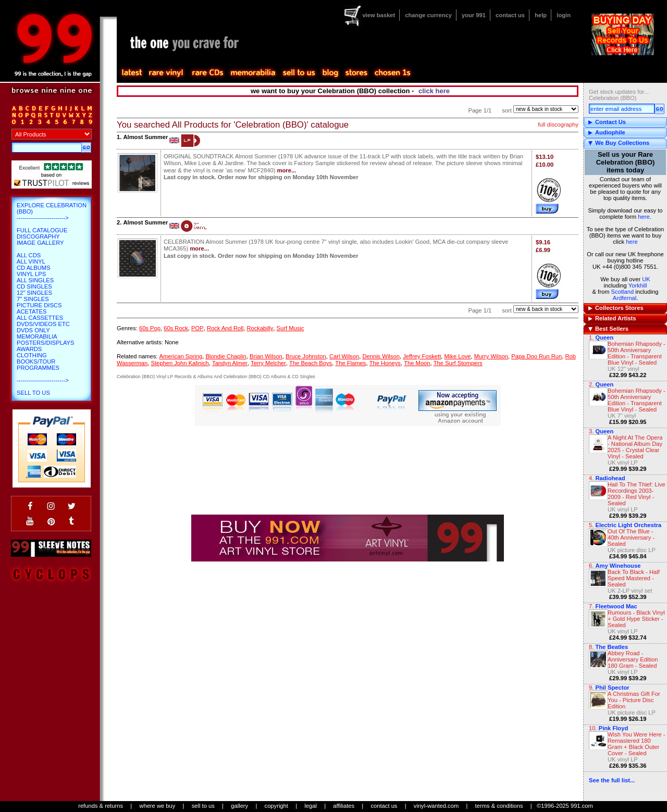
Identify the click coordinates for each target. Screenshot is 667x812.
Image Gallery (40, 243)
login (564, 15)
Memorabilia (37, 336)
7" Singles (33, 299)
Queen (604, 338)
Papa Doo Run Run (536, 356)
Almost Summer (145, 137)
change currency (428, 15)
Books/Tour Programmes (38, 365)
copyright (276, 806)
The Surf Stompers (458, 363)
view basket (379, 15)
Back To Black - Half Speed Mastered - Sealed (634, 578)
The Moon (417, 363)
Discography (38, 236)
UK (646, 279)
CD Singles (34, 286)
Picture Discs (39, 305)
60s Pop (150, 328)
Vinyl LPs (31, 274)
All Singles (35, 280)
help (541, 15)
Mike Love (458, 356)
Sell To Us (33, 393)
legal (311, 806)
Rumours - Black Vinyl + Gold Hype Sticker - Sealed (636, 619)
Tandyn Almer (230, 363)
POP (197, 328)
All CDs (29, 255)
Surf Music (291, 328)
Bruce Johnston (306, 356)
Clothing (32, 355)
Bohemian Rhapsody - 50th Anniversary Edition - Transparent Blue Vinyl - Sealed (637, 353)
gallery (239, 806)
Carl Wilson (344, 356)
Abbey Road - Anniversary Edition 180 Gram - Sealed (633, 659)
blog (330, 73)
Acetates (32, 311)
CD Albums (34, 268)
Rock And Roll (225, 328)
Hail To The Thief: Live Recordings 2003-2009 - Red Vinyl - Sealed (637, 494)
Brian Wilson (266, 356)
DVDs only (33, 330)
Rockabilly (260, 328)
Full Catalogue (42, 230)
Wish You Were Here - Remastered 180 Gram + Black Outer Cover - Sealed (636, 744)
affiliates (344, 806)
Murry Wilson (491, 356)
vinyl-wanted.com (436, 806)
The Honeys (385, 363)
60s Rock (176, 328)
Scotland (623, 292)
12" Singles (34, 293)
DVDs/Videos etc (43, 324)
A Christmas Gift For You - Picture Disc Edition (634, 700)
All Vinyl (31, 261)
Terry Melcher (268, 363)
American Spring (181, 356)
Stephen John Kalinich (180, 363)
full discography (558, 124)
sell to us (203, 806)
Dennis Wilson (381, 356)
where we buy (157, 806)
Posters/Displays (45, 343)
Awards (29, 349)
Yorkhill (638, 285)
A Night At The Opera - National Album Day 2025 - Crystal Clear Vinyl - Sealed (635, 447)
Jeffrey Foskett (422, 356)
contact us (510, 15)
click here (434, 91)
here (644, 217)
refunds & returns (101, 806)
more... (287, 170)
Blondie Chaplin (226, 356)
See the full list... (612, 780)
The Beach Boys (311, 363)
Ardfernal (625, 298)
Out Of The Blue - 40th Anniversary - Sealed (631, 538)
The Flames (350, 363)
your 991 (474, 15)
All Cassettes (40, 318)
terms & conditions (499, 806)
